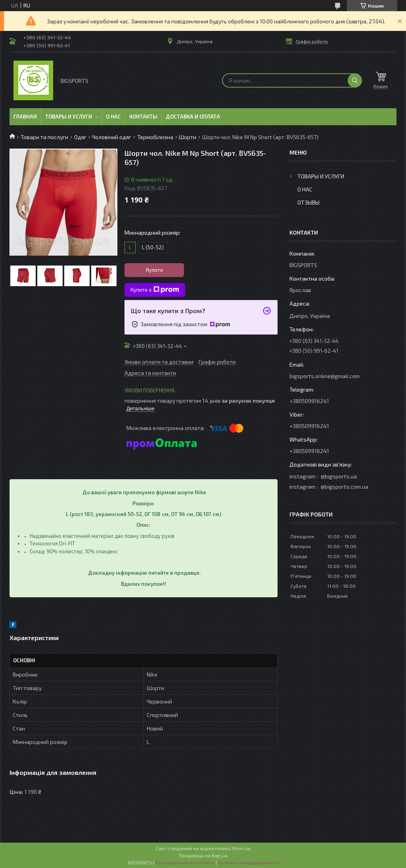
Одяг (80, 137)
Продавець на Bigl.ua (203, 855)
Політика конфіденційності (248, 862)
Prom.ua (241, 848)
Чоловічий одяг (112, 137)
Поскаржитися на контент (185, 862)
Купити (154, 270)
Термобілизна (155, 137)
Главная (25, 117)
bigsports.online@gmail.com (325, 376)
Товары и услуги (69, 117)
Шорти (188, 137)
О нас (113, 117)
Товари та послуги (44, 137)
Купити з (155, 290)
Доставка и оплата (193, 117)
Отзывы (308, 202)
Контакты (143, 117)
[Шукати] (355, 80)
